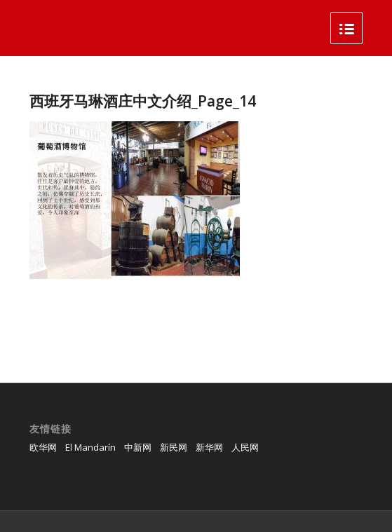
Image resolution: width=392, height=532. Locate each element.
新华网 (209, 447)
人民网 (245, 447)
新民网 (174, 447)
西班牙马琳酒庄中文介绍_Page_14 (143, 101)
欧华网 (43, 447)
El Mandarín (90, 447)
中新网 (138, 447)
